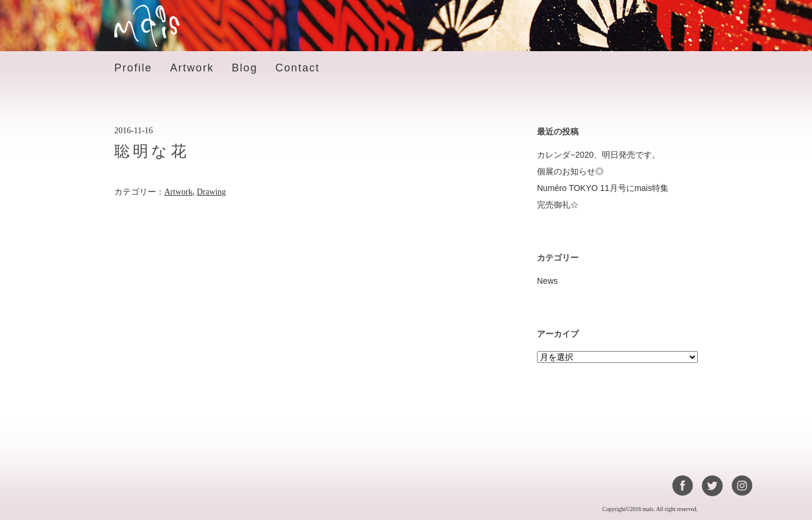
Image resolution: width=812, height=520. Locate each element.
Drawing (211, 192)
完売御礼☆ (558, 205)
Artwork (192, 68)
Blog (244, 68)
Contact (297, 68)
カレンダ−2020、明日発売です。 (599, 155)
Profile (133, 68)
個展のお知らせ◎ (570, 171)
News (547, 281)
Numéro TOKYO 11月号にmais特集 (603, 188)
